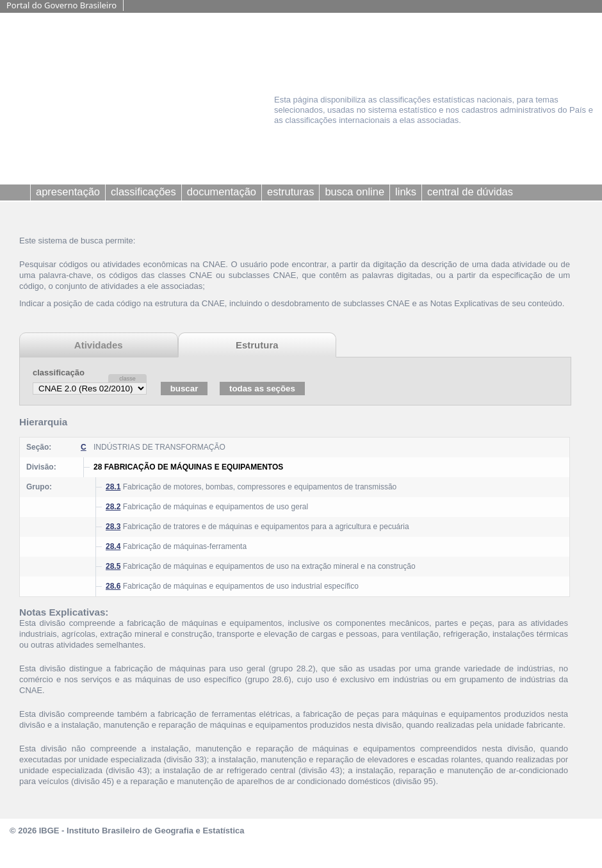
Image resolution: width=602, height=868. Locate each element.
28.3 (113, 527)
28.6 (113, 586)
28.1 (113, 487)
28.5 (113, 566)
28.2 (113, 507)
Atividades (99, 345)
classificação (59, 373)
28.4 (113, 546)
